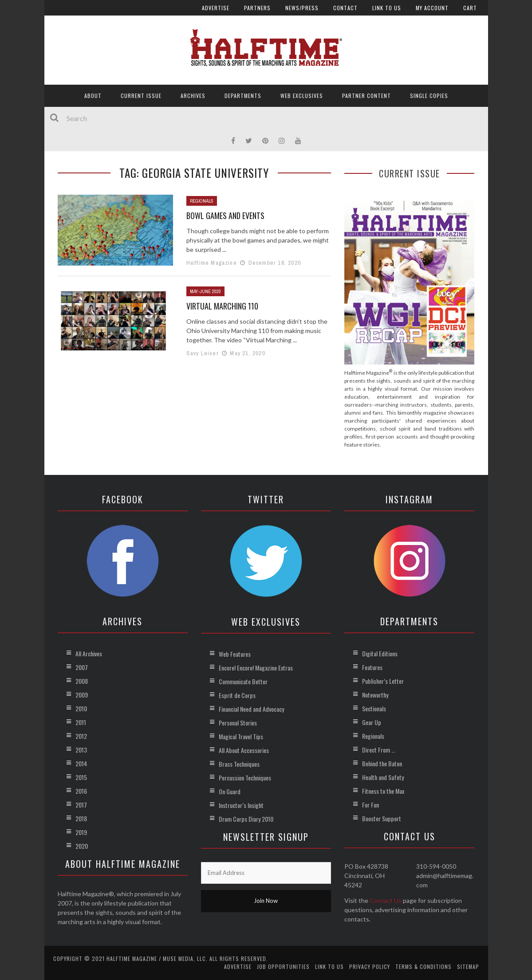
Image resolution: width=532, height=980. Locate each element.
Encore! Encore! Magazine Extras (256, 668)
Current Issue (141, 96)
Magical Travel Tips (241, 736)
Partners (257, 8)
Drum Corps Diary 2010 (246, 819)
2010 (81, 708)
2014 (81, 763)
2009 (82, 695)
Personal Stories (238, 723)
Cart (470, 8)
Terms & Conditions (424, 966)
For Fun (370, 805)
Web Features (235, 654)
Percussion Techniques (245, 778)
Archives (193, 96)
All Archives (89, 653)
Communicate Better (243, 681)
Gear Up (372, 722)
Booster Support (382, 818)
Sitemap (468, 966)
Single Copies (429, 96)
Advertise (216, 8)
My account (432, 8)
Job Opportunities (283, 966)
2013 (81, 750)
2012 (81, 736)
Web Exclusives (302, 96)
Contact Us (386, 900)
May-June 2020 (205, 291)
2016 (81, 791)
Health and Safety (383, 777)
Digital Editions (380, 653)
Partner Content (366, 96)
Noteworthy (375, 695)
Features (372, 667)
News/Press (302, 8)
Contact (345, 8)
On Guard (230, 791)
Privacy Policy (370, 966)
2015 (81, 777)
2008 (82, 681)
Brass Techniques (239, 764)
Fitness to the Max (383, 791)
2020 (82, 846)
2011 (81, 722)
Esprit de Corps (237, 695)
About (93, 96)
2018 (81, 818)
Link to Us (387, 8)
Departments (243, 96)
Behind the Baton (382, 763)
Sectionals (374, 708)
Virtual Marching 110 (222, 306)
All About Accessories (244, 750)
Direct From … (378, 750)
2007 (82, 667)
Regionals (202, 201)
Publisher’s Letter (383, 681)
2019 (81, 832)
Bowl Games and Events (225, 216)
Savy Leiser (203, 353)
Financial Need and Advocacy (251, 709)
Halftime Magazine (212, 263)
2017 (81, 805)
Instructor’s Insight (241, 805)
